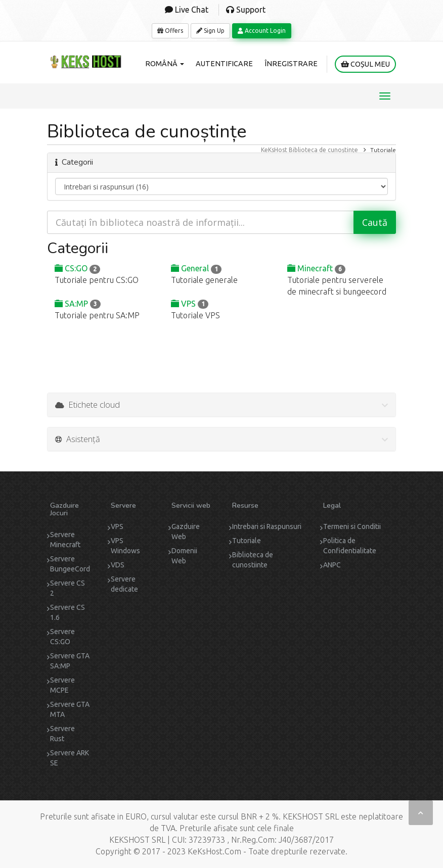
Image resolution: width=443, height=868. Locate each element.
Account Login (262, 31)
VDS (118, 565)
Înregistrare (291, 64)
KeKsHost (274, 150)
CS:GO (77, 268)
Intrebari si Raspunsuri (267, 526)
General (196, 268)
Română (165, 64)
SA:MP (78, 304)
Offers (170, 31)
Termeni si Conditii (352, 526)
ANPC (332, 565)
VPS (190, 304)
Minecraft (316, 268)
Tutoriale (247, 541)
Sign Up (210, 31)
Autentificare (224, 64)
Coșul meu (365, 64)
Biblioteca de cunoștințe (323, 150)
